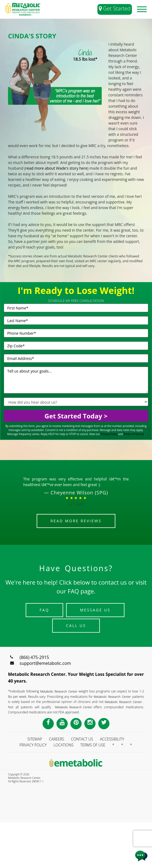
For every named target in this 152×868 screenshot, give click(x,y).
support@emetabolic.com (45, 663)
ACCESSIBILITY (112, 739)
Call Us (76, 626)
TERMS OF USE (93, 745)
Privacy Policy (109, 434)
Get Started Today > (76, 416)
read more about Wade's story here (56, 168)
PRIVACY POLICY (33, 745)
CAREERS (57, 739)
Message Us (95, 610)
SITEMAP (35, 739)
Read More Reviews (76, 521)
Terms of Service (134, 434)
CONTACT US (82, 739)
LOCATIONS (63, 745)
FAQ (44, 610)
